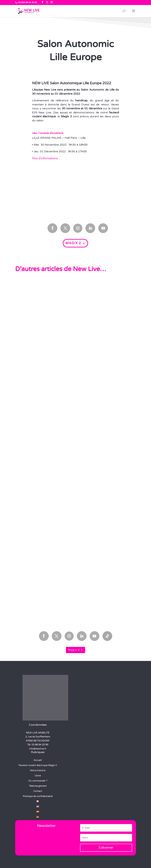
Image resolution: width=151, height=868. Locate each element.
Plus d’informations (45, 158)
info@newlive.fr (38, 749)
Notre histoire (38, 770)
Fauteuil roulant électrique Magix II (38, 765)
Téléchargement (38, 786)
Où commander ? (38, 781)
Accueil (38, 760)
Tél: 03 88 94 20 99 (38, 745)
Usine (38, 776)
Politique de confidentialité (38, 796)
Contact (38, 791)
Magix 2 (73, 243)
